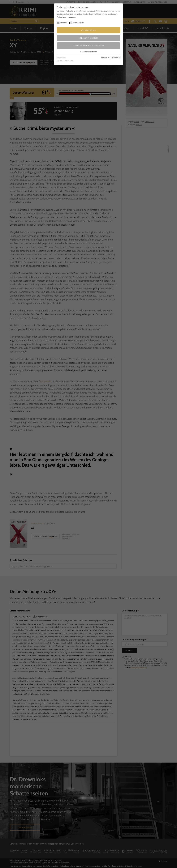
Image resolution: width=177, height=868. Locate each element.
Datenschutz (116, 58)
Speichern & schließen (88, 38)
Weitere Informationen (88, 52)
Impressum (105, 58)
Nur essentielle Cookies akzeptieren (89, 45)
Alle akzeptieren (88, 30)
